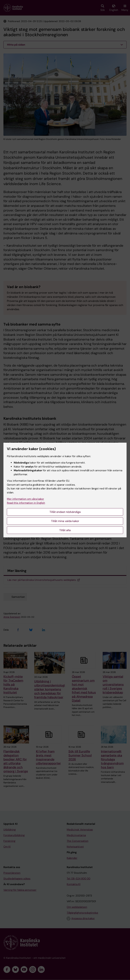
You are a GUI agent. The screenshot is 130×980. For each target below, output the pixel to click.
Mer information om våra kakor (25, 499)
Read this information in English (26, 503)
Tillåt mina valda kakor (65, 521)
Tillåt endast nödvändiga (65, 512)
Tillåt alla (65, 530)
